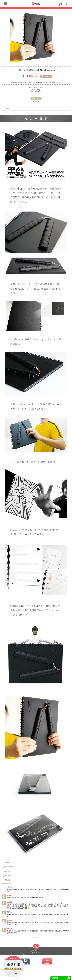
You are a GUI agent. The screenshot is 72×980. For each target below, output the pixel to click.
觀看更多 (36, 938)
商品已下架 (36, 98)
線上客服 (55, 978)
